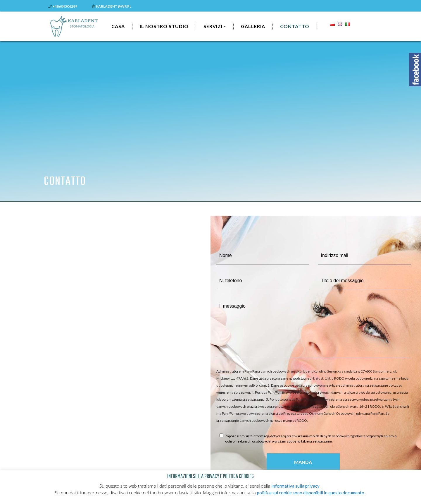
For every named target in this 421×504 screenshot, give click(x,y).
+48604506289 (63, 6)
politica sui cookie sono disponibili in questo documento (311, 493)
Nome (226, 255)
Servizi (213, 26)
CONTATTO (295, 26)
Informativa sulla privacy (296, 486)
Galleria (253, 26)
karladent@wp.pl (112, 6)
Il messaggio (232, 306)
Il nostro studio (164, 26)
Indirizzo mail (335, 255)
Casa (118, 26)
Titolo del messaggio (342, 281)
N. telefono (231, 281)
